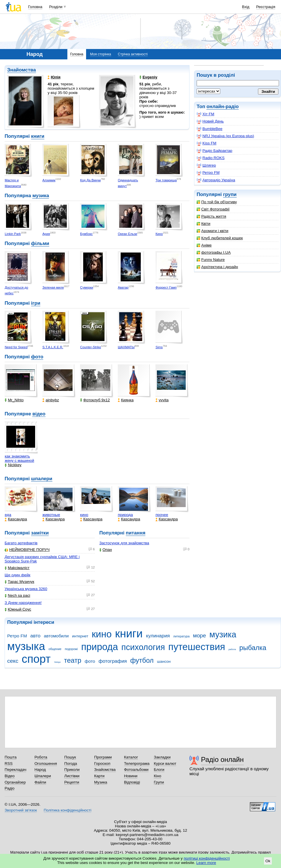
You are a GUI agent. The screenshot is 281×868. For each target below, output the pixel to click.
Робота (41, 757)
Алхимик (49, 180)
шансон (164, 661)
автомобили (56, 636)
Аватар (123, 287)
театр (73, 660)
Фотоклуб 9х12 (95, 400)
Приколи (72, 770)
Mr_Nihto (14, 400)
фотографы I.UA (214, 252)
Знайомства (22, 70)
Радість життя (211, 216)
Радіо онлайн (222, 759)
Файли (40, 782)
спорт (36, 659)
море (199, 636)
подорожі (71, 649)
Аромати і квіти (212, 231)
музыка (26, 646)
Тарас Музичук (19, 582)
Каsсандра (16, 519)
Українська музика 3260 (26, 589)
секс (13, 661)
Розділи (56, 7)
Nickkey (13, 465)
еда (8, 515)
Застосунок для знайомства (124, 543)
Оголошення (46, 763)
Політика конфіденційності (68, 810)
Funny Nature (211, 260)
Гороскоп (102, 763)
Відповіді (132, 782)
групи (230, 194)
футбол (142, 660)
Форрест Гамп (166, 287)
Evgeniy (148, 77)
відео (39, 414)
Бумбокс (86, 234)
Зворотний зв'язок (21, 810)
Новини (131, 776)
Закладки (162, 757)
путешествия (197, 647)
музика (41, 196)
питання (136, 533)
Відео (10, 776)
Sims (159, 347)
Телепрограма (137, 763)
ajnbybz (51, 400)
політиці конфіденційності (207, 858)
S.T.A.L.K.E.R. (53, 347)
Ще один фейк (17, 575)
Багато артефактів (21, 543)
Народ (40, 770)
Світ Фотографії (213, 209)
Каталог (131, 757)
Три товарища (166, 180)
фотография (113, 661)
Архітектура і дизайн (217, 267)
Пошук (70, 757)
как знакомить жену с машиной (19, 458)
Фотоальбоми (136, 770)
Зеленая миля (53, 287)
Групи (159, 782)
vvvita (162, 400)
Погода (71, 763)
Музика (101, 782)
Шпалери (43, 776)
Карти (99, 776)
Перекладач (15, 770)
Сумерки (87, 287)
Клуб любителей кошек (220, 238)
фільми (40, 243)
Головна (35, 7)
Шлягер (206, 165)
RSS (9, 763)
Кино (159, 234)
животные (51, 515)
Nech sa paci (17, 595)
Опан (106, 550)
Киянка (126, 400)
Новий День (210, 121)
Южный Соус (18, 609)
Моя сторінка (101, 54)
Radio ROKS (211, 158)
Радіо (10, 788)
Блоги (159, 770)
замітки (40, 533)
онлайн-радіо (223, 107)
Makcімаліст (17, 568)
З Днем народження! (23, 603)
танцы (57, 662)
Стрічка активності (133, 54)
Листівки (72, 776)
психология (143, 647)
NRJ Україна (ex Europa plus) (225, 136)
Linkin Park (13, 234)
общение (55, 649)
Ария (46, 234)
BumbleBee (209, 129)
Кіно (157, 776)
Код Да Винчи (90, 180)
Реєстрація (266, 7)
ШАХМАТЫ (126, 347)
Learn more (206, 863)
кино (84, 515)
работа (232, 649)
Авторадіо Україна (216, 180)
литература (181, 636)
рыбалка (253, 648)
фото (37, 357)
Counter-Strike (91, 347)
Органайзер (15, 782)
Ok (268, 861)
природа (125, 515)
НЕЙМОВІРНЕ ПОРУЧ (27, 550)
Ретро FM (208, 173)
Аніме (204, 245)
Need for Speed (16, 347)
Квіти (204, 224)
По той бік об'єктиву (217, 202)
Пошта (11, 757)
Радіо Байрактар (214, 151)
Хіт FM (205, 114)
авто (35, 636)
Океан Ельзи (127, 234)
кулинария (158, 636)
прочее (162, 515)
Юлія (54, 77)
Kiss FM (207, 143)
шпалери (42, 479)
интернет (80, 636)
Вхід (246, 7)
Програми (103, 757)
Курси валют (165, 763)
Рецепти (72, 782)
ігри (36, 303)
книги (38, 136)
